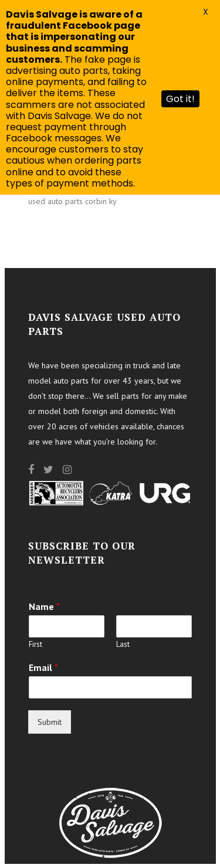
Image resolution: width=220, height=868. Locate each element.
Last (123, 645)
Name (44, 606)
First (35, 645)
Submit (50, 722)
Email (43, 667)
